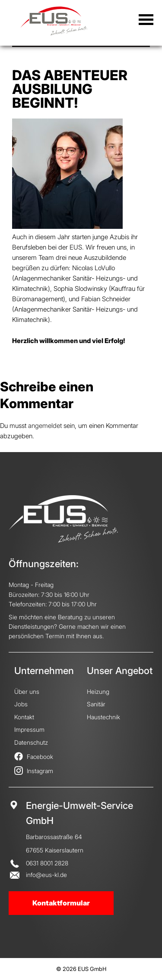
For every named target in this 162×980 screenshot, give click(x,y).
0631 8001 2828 (47, 863)
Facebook (34, 757)
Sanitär (96, 704)
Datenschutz (31, 742)
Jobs (21, 704)
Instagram (34, 771)
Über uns (27, 691)
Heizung (98, 691)
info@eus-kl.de (46, 875)
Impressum (29, 729)
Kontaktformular (61, 903)
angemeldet (45, 426)
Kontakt (24, 717)
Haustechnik (103, 717)
